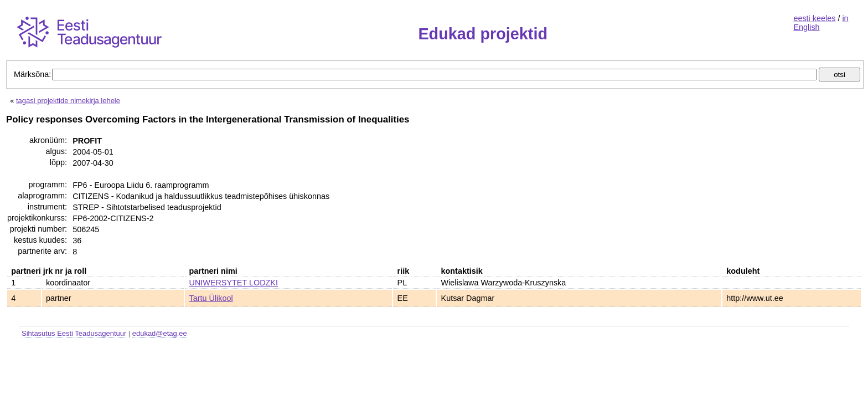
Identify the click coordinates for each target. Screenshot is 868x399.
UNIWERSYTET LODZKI (234, 283)
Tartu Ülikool (211, 298)
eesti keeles (814, 18)
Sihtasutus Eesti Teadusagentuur (74, 333)
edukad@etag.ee (160, 333)
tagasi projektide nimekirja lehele (68, 101)
